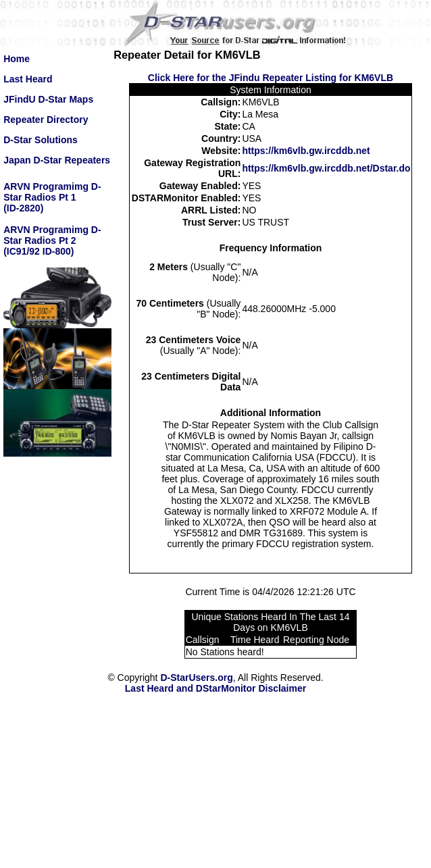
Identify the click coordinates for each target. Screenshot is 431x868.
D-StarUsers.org (196, 678)
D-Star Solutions (41, 140)
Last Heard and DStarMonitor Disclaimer (215, 688)
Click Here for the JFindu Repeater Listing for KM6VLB (271, 78)
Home (17, 59)
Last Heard (28, 79)
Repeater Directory (46, 120)
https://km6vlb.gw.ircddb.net (306, 151)
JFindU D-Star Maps (48, 99)
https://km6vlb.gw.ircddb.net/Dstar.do (326, 168)
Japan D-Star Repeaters (57, 160)
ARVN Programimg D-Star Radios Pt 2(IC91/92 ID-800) (52, 240)
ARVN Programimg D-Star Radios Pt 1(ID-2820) (52, 197)
